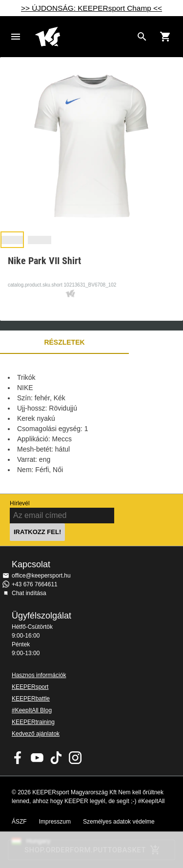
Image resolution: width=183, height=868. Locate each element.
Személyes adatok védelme (119, 822)
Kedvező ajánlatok (36, 734)
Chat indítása (29, 593)
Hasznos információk (39, 675)
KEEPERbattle (31, 699)
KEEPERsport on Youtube (37, 758)
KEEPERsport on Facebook (18, 758)
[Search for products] (142, 37)
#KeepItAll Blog (32, 710)
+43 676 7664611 (35, 584)
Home (84, 37)
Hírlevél (20, 503)
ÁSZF (19, 822)
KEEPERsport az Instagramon (75, 758)
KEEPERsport (30, 687)
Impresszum (55, 822)
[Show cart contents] (165, 37)
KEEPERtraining (33, 722)
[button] (12, 240)
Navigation (16, 37)
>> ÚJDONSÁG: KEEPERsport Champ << (91, 8)
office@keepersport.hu (41, 576)
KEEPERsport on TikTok (56, 758)
